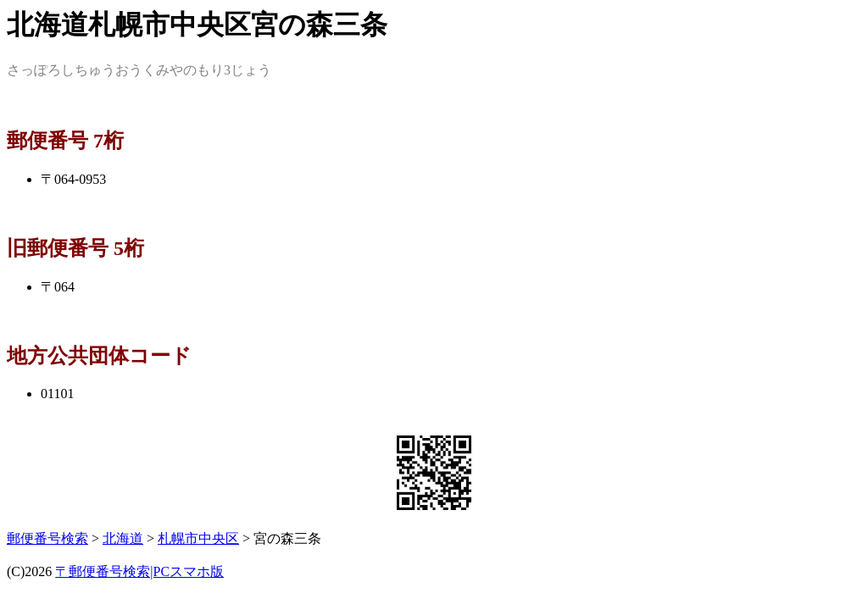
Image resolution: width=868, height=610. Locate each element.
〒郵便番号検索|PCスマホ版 (139, 571)
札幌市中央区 (198, 538)
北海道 (123, 538)
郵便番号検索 (47, 538)
